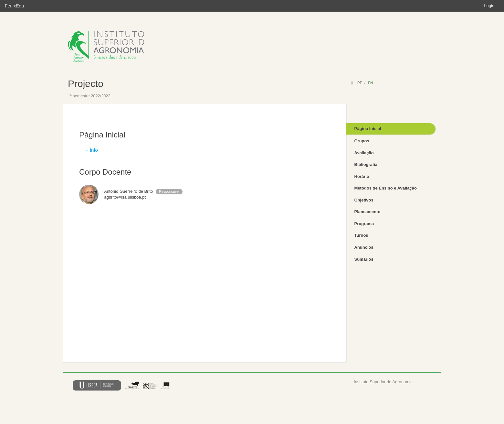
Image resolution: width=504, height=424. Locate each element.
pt (360, 83)
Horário (362, 176)
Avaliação (364, 153)
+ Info (92, 150)
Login (489, 6)
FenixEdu (14, 6)
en (370, 83)
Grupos (362, 141)
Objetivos (364, 200)
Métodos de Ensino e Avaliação (386, 188)
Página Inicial (368, 129)
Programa (364, 224)
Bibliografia (366, 164)
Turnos (361, 235)
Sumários (364, 259)
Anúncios (364, 247)
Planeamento (367, 212)
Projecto (86, 84)
